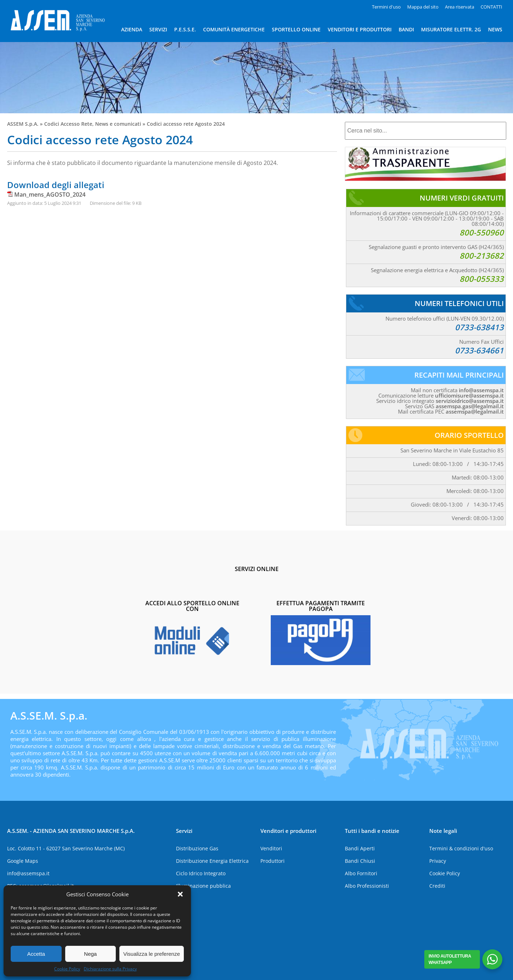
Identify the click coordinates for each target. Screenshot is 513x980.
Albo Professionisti (367, 886)
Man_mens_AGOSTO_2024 (50, 195)
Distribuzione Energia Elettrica (212, 861)
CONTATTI (491, 7)
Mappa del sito (423, 7)
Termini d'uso (386, 7)
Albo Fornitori (361, 873)
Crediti (437, 886)
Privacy (438, 861)
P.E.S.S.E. (185, 29)
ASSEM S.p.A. (23, 124)
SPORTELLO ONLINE (296, 29)
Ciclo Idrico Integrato (201, 873)
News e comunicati (118, 124)
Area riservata (460, 7)
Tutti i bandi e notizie (372, 831)
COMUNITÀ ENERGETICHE (234, 29)
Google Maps (23, 861)
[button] (180, 894)
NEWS (495, 29)
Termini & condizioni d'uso (461, 848)
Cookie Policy (67, 969)
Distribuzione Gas (197, 848)
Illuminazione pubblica (203, 886)
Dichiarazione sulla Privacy (110, 969)
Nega (90, 954)
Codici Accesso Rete (68, 124)
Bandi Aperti (360, 848)
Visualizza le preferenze (152, 954)
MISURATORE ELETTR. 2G (451, 29)
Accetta (36, 954)
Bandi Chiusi (360, 861)
